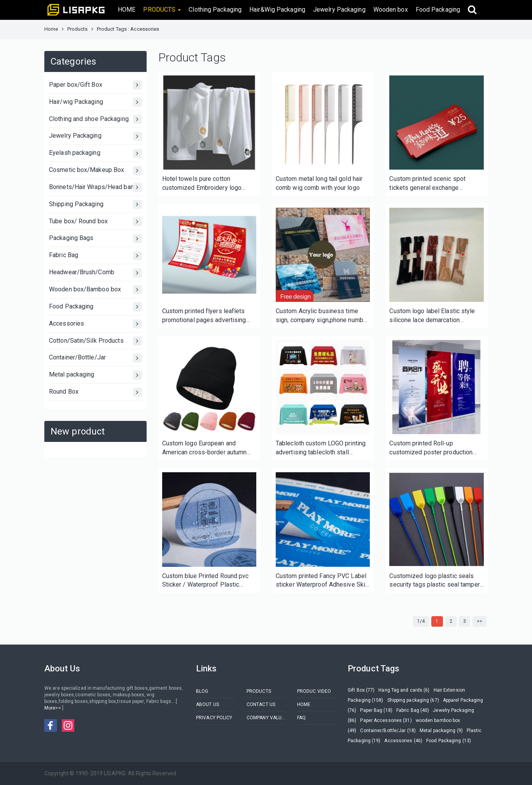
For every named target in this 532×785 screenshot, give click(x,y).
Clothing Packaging (215, 10)
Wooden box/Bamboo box (95, 290)
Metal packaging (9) (441, 731)
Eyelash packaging (95, 153)
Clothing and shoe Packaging (95, 119)
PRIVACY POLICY (214, 718)
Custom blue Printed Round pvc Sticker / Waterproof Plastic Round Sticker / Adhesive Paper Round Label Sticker (206, 581)
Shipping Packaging (95, 204)
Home (51, 29)
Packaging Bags (95, 239)
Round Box (95, 392)
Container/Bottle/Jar (95, 358)
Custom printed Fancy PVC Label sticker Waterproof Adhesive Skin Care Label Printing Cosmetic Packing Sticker (322, 581)
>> (479, 621)
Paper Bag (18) (376, 710)
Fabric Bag (95, 256)
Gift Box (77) (361, 690)
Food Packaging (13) (449, 741)
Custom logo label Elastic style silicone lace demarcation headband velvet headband (432, 316)
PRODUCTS (259, 691)
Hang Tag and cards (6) (404, 690)
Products (78, 29)
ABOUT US (207, 704)
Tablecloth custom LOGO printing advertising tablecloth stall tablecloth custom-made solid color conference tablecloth (321, 448)
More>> (53, 708)
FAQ (301, 718)
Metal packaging (95, 375)
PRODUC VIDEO (314, 691)
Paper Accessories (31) (386, 720)
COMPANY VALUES (266, 718)
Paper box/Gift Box (95, 85)
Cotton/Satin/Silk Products (95, 341)
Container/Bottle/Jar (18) (388, 731)
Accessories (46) (403, 741)
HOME (127, 10)
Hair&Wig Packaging (277, 10)
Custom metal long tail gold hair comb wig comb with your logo (319, 183)
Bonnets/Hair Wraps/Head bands (95, 187)
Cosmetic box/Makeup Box (95, 171)
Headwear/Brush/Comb (95, 273)
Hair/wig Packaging (95, 102)
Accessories (95, 324)
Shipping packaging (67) (413, 700)
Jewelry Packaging (339, 10)
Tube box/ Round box (95, 222)
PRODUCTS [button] (162, 10)
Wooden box (391, 10)
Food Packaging (438, 10)
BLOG (202, 691)
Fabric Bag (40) (413, 710)
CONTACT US (261, 704)
